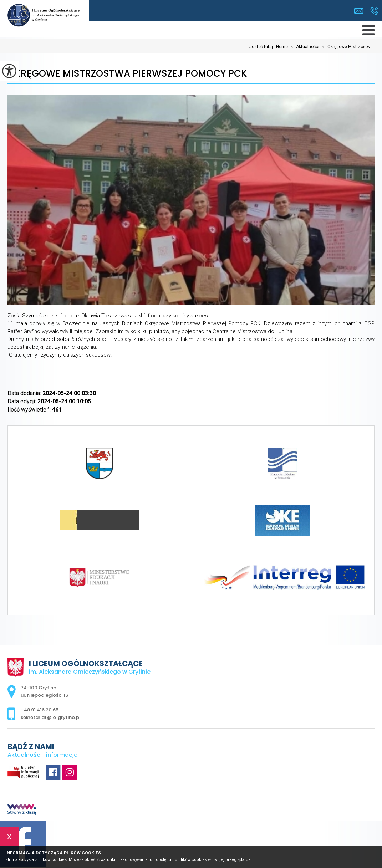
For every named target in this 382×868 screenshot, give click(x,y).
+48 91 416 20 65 (374, 11)
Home (282, 47)
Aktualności (304, 47)
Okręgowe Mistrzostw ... (347, 47)
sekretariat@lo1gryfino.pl (359, 11)
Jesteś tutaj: (263, 47)
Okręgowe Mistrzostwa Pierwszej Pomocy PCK (127, 74)
